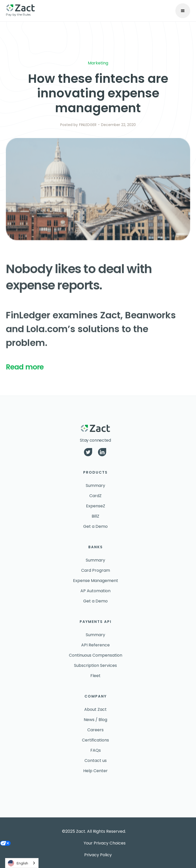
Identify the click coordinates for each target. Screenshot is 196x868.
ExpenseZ (96, 506)
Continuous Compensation (96, 655)
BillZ (95, 516)
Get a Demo (95, 526)
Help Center (95, 771)
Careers (95, 730)
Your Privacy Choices (105, 843)
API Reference (95, 645)
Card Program (96, 570)
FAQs (96, 750)
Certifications (95, 740)
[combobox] (22, 863)
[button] (183, 11)
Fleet (95, 676)
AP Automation (95, 591)
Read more (25, 370)
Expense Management (96, 581)
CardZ (95, 496)
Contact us (96, 761)
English (18, 863)
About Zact (95, 709)
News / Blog (95, 720)
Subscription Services (95, 665)
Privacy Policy (98, 855)
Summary (95, 486)
